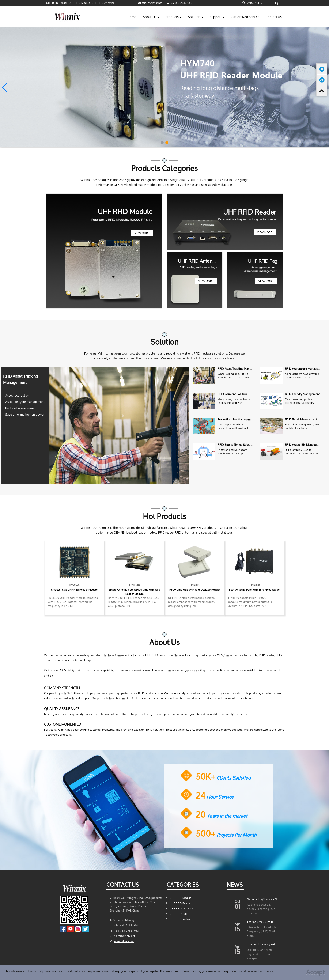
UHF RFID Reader (180, 903)
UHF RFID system (180, 919)
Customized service (245, 17)
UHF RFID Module (181, 898)
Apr (237, 923)
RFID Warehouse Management (305, 369)
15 (237, 930)
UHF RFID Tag (178, 914)
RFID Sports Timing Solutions (236, 445)
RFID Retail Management (301, 419)
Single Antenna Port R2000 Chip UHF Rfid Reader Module (135, 592)
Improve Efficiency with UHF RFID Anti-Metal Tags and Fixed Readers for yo (263, 944)
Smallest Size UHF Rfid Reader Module (74, 590)
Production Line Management (236, 419)
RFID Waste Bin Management (304, 445)
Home (132, 17)
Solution (196, 17)
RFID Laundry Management (302, 394)
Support (217, 17)
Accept (315, 972)
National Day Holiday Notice (263, 899)
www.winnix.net (124, 941)
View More (142, 233)
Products (174, 17)
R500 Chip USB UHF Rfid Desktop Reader (195, 590)
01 (237, 907)
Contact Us (274, 17)
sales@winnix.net (125, 936)
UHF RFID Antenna (181, 909)
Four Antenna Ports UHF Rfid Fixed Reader (255, 590)
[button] (162, 143)
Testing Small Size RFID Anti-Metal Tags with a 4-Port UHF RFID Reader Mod (263, 922)
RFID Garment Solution (232, 394)
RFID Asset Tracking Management (239, 369)
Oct (237, 900)
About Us (151, 17)
